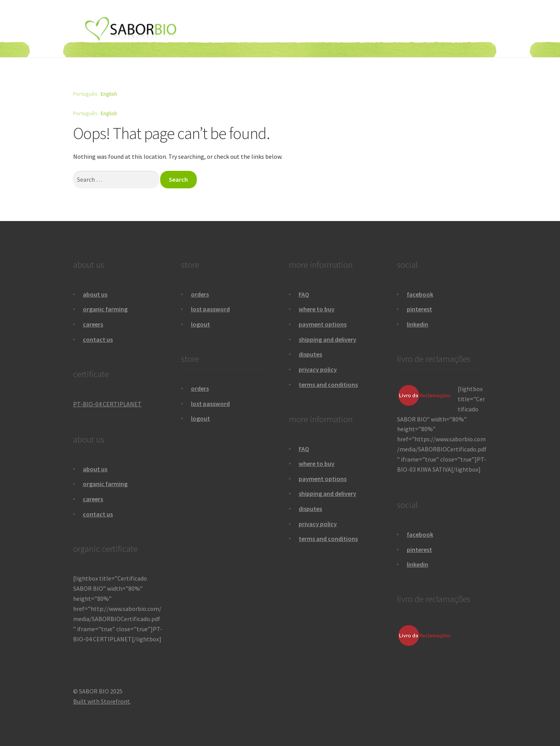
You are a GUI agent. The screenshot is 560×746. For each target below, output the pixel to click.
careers (93, 324)
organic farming (105, 309)
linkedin (417, 324)
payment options (323, 324)
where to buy (317, 309)
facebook (420, 294)
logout (200, 324)
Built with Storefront (101, 701)
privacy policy (318, 369)
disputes (310, 354)
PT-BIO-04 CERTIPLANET (107, 404)
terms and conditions (328, 384)
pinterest (419, 309)
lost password (210, 309)
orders (200, 294)
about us (95, 294)
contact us (98, 339)
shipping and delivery (327, 339)
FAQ (304, 294)
